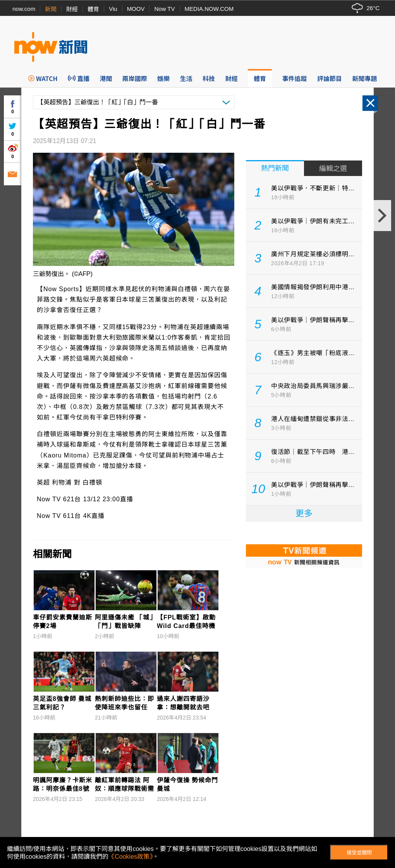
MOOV (136, 9)
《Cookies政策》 (131, 857)
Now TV (164, 9)
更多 (304, 513)
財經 (72, 9)
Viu (113, 9)
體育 (93, 9)
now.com (24, 9)
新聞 (51, 9)
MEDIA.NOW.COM (209, 9)
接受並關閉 (359, 853)
